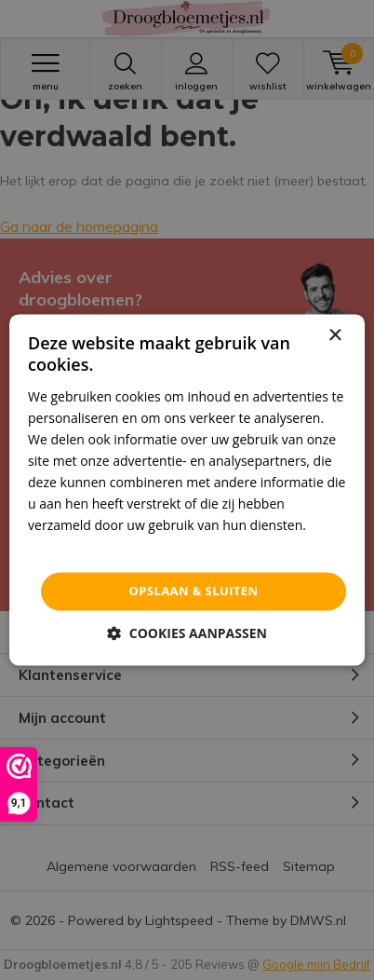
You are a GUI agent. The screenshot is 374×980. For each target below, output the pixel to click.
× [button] (334, 336)
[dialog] (187, 490)
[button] (187, 634)
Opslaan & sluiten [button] (194, 591)
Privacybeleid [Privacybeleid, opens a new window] (68, 547)
